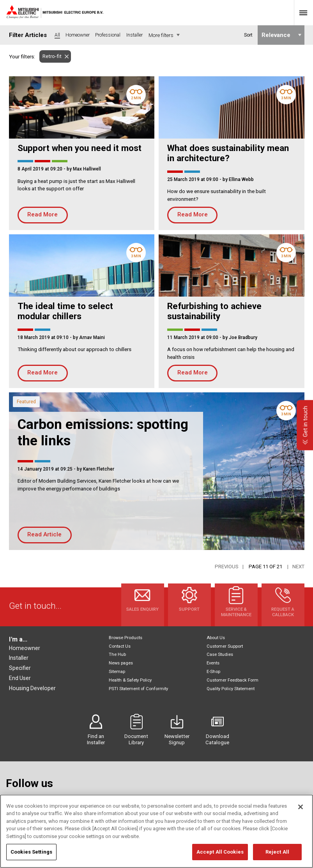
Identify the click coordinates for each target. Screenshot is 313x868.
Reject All (277, 852)
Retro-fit (50, 56)
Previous (227, 567)
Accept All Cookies (220, 852)
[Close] (301, 807)
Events (213, 663)
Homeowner (25, 648)
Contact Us (120, 646)
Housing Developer (32, 688)
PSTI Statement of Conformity (138, 689)
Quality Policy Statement (231, 689)
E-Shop (213, 672)
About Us (216, 638)
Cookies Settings (31, 852)
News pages (121, 663)
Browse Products (126, 638)
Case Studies (220, 655)
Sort (248, 35)
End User (20, 678)
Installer (19, 658)
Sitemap (117, 672)
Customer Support (225, 646)
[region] (156, 831)
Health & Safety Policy (130, 680)
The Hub (117, 655)
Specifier (20, 668)
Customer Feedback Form (233, 680)
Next (298, 567)
